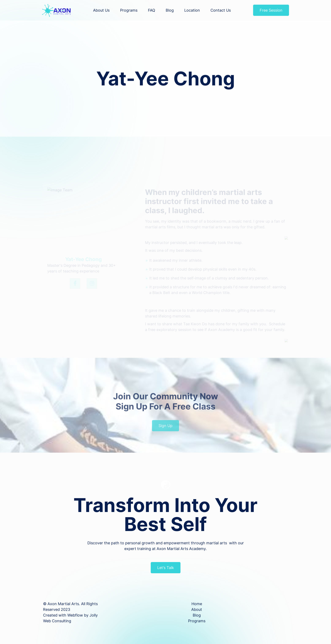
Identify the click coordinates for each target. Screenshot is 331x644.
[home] (56, 10)
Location (192, 10)
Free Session (271, 10)
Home (197, 604)
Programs (129, 10)
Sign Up (165, 431)
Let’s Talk (166, 568)
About (197, 609)
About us (101, 10)
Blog (170, 10)
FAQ (152, 10)
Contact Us (221, 10)
